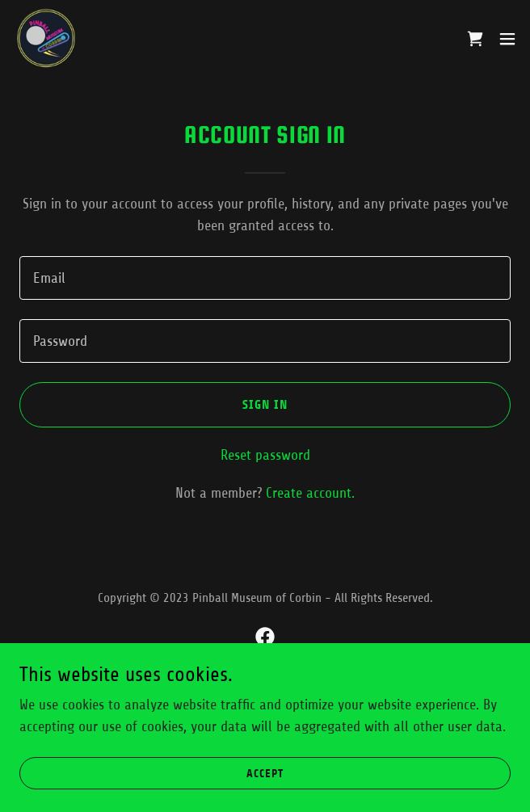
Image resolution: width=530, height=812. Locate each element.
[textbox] (265, 278)
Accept (265, 774)
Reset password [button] (265, 455)
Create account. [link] (310, 493)
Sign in (265, 404)
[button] (507, 39)
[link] (45, 39)
